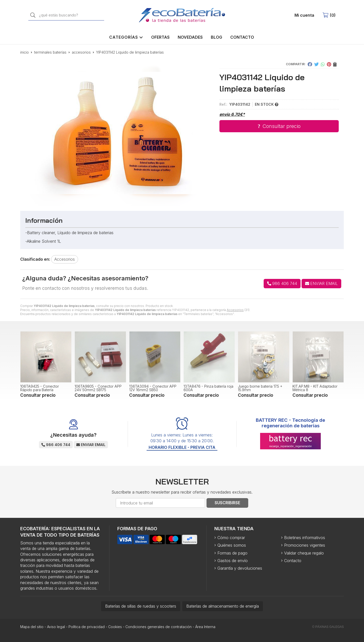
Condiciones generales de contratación (158, 627)
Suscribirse (227, 503)
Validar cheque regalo (304, 553)
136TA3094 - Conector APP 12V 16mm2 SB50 (153, 388)
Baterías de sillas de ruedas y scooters (141, 606)
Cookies (115, 627)
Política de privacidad (87, 627)
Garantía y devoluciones (240, 568)
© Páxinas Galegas (328, 627)
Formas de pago (232, 553)
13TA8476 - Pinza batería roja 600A (208, 388)
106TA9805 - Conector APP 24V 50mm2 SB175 (98, 388)
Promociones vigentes (305, 545)
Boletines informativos (305, 538)
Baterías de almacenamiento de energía (223, 606)
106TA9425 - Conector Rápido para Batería (40, 388)
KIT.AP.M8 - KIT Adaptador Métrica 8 (315, 388)
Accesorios (235, 310)
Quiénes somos (232, 545)
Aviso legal (56, 627)
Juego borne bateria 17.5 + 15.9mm (260, 388)
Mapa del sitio (32, 627)
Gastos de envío (233, 561)
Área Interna (205, 627)
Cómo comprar (231, 538)
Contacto (293, 561)
